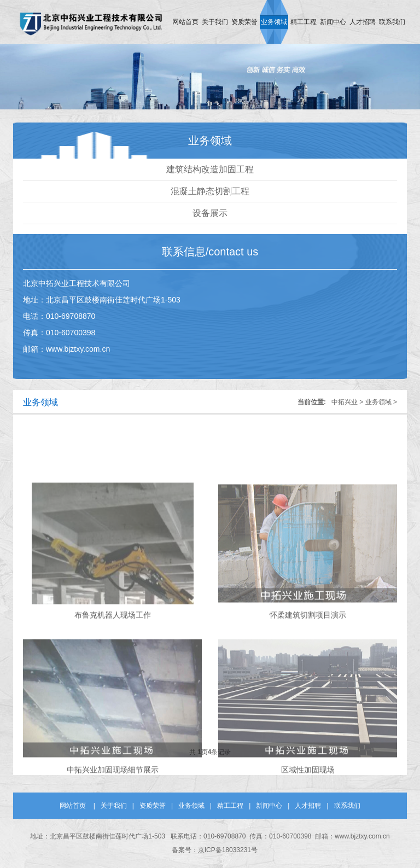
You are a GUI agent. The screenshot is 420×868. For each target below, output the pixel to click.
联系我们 (392, 22)
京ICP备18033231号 (228, 850)
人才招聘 (363, 22)
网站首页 (185, 22)
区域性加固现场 (308, 797)
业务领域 (274, 22)
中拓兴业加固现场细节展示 (113, 797)
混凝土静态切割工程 (210, 191)
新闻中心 (333, 22)
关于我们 (215, 22)
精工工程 (304, 22)
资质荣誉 (244, 22)
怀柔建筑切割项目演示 (308, 643)
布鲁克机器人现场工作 (113, 643)
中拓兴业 (345, 402)
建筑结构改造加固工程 (210, 169)
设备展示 (210, 213)
